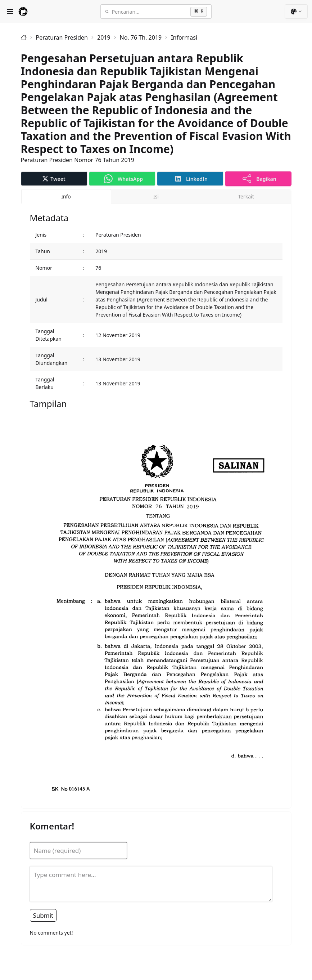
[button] (296, 12)
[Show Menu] (10, 12)
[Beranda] (24, 37)
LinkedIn (191, 179)
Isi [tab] (156, 196)
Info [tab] (66, 196)
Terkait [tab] (246, 196)
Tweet (54, 179)
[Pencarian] (150, 12)
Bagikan (259, 179)
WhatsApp (123, 179)
